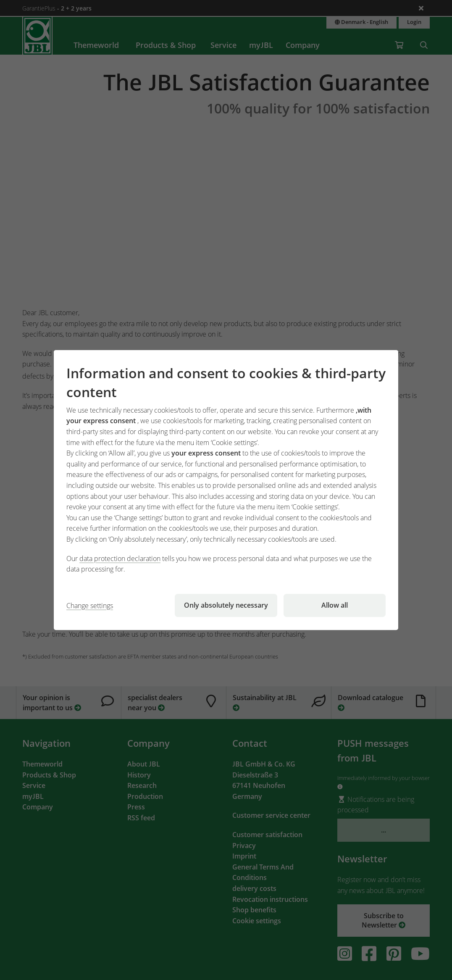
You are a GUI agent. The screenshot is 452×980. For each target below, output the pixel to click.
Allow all (335, 605)
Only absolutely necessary (226, 605)
